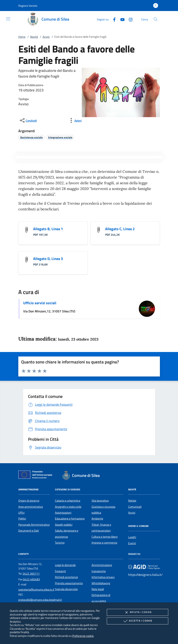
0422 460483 (31, 579)
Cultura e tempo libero (105, 537)
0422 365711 (31, 574)
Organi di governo (29, 501)
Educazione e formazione (70, 519)
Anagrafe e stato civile (68, 507)
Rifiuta (138, 612)
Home (22, 37)
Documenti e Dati (29, 531)
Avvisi (46, 37)
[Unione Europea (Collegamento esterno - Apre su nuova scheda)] (36, 475)
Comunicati (135, 507)
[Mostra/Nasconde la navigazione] (8, 19)
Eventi (132, 543)
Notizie (132, 501)
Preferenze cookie (83, 636)
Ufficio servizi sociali (40, 303)
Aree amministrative (31, 507)
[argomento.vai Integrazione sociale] (60, 137)
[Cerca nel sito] (156, 19)
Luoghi (132, 537)
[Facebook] (113, 19)
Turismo (60, 543)
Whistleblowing (101, 583)
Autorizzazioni (63, 513)
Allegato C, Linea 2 (120, 229)
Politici (22, 519)
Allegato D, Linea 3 (48, 259)
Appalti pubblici (64, 525)
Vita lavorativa (100, 501)
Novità (34, 37)
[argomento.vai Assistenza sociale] (31, 137)
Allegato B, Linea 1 (48, 229)
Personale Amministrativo (34, 525)
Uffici (21, 513)
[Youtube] (121, 19)
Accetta (137, 621)
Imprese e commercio (104, 543)
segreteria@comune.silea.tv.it (36, 590)
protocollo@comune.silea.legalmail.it (40, 600)
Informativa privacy (103, 577)
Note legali (98, 589)
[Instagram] (129, 19)
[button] (28, 6)
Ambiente (97, 519)
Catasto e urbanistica (68, 501)
